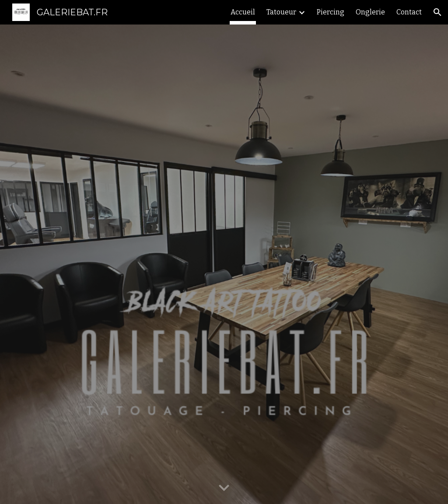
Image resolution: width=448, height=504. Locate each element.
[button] (437, 12)
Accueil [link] (243, 12)
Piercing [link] (331, 12)
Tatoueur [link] (281, 12)
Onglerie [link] (370, 12)
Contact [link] (409, 12)
